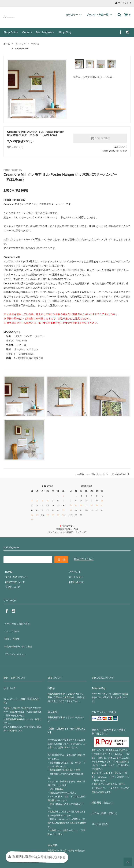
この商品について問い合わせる (92, 474)
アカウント (123, 3)
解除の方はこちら (84, 559)
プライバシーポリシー (16, 643)
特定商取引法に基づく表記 (114, 151)
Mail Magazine (45, 32)
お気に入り (15, 147)
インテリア (20, 44)
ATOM (14, 633)
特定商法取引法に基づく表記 (19, 638)
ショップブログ (12, 628)
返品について (121, 147)
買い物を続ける (121, 474)
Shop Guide (11, 32)
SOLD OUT (100, 138)
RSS (6, 633)
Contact (27, 32)
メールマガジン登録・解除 (18, 622)
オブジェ (35, 44)
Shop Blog (65, 32)
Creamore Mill (22, 49)
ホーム (7, 44)
